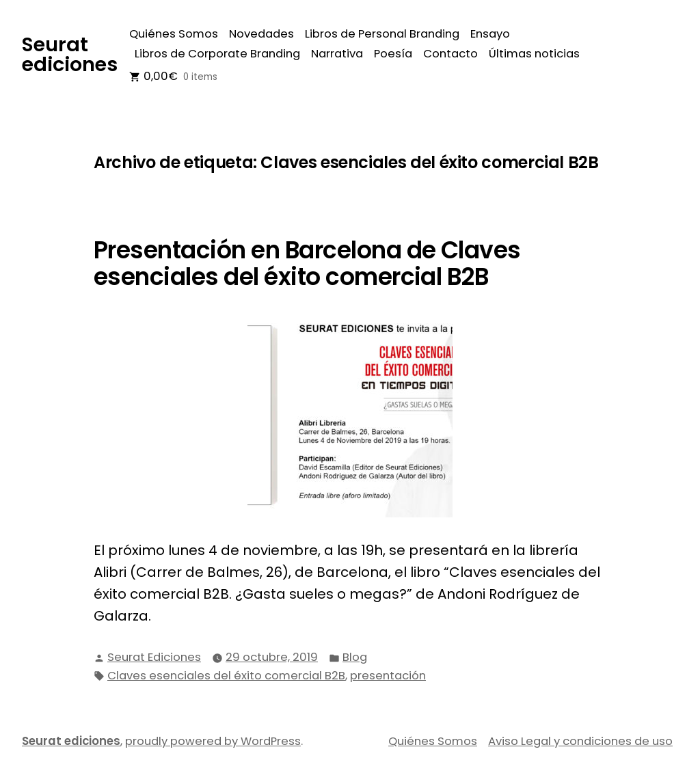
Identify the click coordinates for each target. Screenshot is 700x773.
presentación (388, 676)
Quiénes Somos (174, 34)
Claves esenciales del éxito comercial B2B (226, 676)
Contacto (450, 54)
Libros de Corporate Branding (217, 54)
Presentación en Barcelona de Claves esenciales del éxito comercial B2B (307, 263)
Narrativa (337, 54)
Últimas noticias (534, 54)
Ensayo (490, 34)
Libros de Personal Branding (382, 34)
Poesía (393, 54)
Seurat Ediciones (154, 657)
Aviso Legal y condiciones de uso (580, 741)
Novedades (261, 34)
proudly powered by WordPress (213, 741)
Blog (355, 657)
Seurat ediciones (70, 54)
